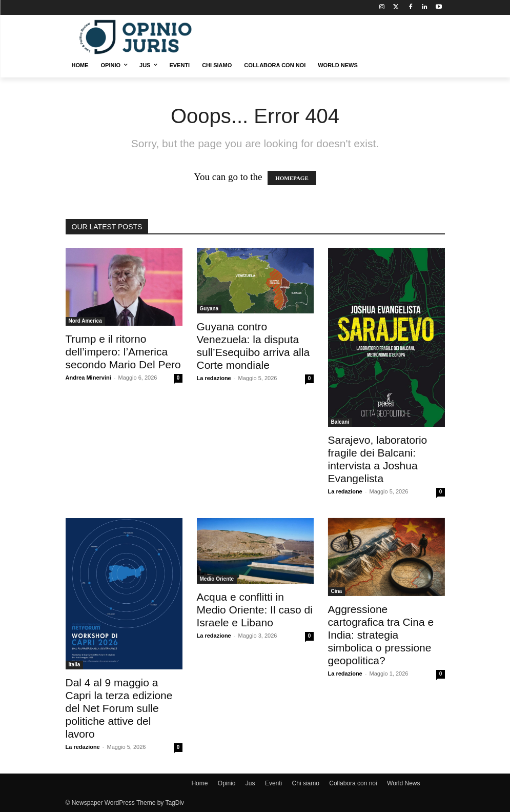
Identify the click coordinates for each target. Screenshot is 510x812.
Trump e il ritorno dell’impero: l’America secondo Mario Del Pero (123, 352)
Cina (337, 591)
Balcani (340, 422)
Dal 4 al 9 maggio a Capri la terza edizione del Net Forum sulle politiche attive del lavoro (119, 708)
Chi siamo (306, 783)
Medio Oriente (217, 579)
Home (199, 783)
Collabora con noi (353, 783)
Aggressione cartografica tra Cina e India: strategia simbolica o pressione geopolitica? (381, 635)
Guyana (209, 309)
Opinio (227, 783)
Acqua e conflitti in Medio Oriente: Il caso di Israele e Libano (255, 610)
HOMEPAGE (292, 178)
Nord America (85, 321)
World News (403, 783)
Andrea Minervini (88, 378)
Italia (75, 665)
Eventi (273, 783)
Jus (250, 783)
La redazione (214, 378)
